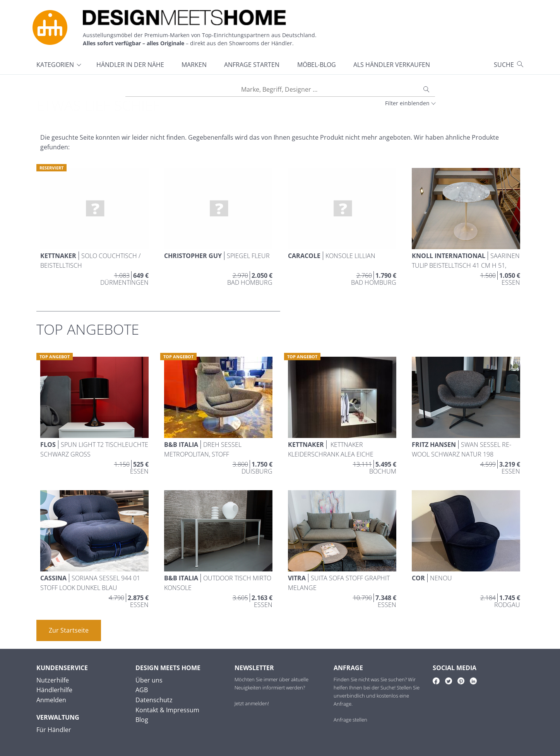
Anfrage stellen (350, 720)
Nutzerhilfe (53, 680)
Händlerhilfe (54, 690)
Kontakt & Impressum (167, 710)
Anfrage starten (252, 65)
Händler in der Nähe (130, 65)
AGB (142, 690)
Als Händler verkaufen (392, 65)
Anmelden (51, 700)
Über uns (149, 680)
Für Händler (54, 730)
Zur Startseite (69, 630)
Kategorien (55, 65)
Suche (504, 65)
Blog (142, 720)
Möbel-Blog (317, 65)
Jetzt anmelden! (252, 703)
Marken (194, 65)
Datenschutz (154, 700)
